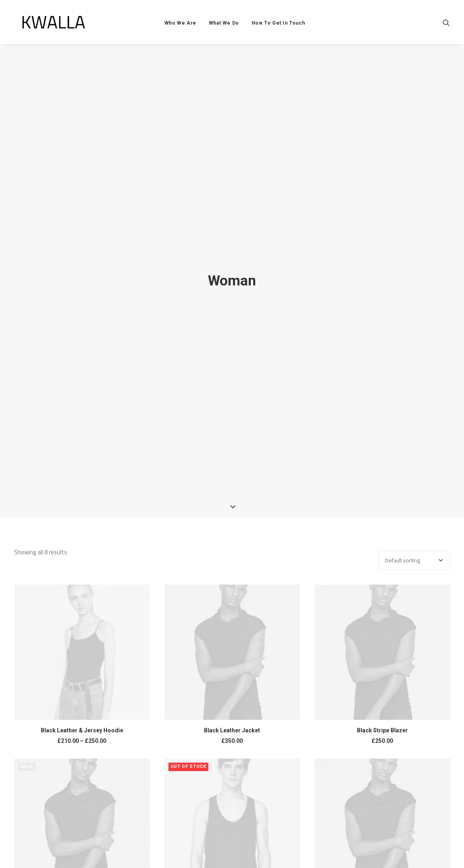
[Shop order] (414, 560)
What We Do (232, 27)
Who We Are (189, 27)
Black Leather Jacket (232, 730)
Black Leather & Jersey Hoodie (82, 730)
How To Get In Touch (287, 27)
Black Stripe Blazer (382, 730)
